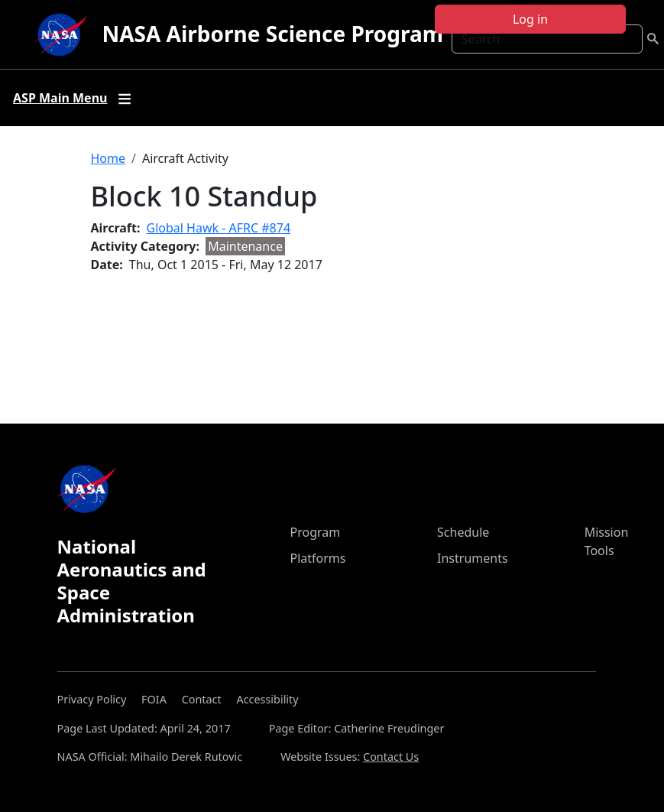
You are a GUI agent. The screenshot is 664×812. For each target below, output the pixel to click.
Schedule (463, 532)
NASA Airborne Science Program (272, 34)
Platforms (318, 558)
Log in (530, 19)
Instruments (473, 558)
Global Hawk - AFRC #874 (219, 228)
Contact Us (391, 757)
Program (316, 532)
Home (109, 158)
